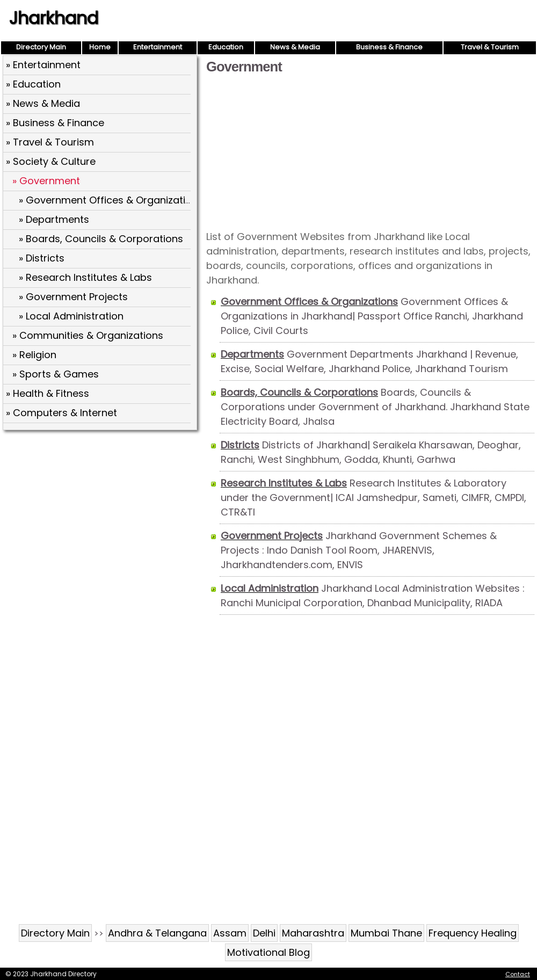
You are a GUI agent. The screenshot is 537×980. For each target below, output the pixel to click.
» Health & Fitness (48, 393)
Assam (230, 933)
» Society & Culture (51, 161)
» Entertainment (43, 65)
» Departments (54, 219)
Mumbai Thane (386, 933)
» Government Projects (73, 297)
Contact (518, 974)
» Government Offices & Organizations (111, 200)
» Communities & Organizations (88, 335)
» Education (33, 84)
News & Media (295, 47)
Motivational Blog (268, 952)
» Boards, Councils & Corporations (101, 239)
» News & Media (43, 103)
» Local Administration (71, 316)
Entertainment (158, 47)
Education (226, 47)
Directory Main (41, 47)
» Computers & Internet (61, 413)
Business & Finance (389, 47)
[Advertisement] (370, 151)
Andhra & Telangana (157, 933)
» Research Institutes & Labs (85, 277)
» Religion (34, 355)
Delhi (264, 933)
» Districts (42, 258)
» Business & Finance (55, 123)
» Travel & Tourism (50, 142)
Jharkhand (54, 18)
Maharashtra (313, 933)
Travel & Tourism (490, 47)
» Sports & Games (56, 374)
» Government (46, 181)
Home (100, 47)
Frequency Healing (473, 933)
